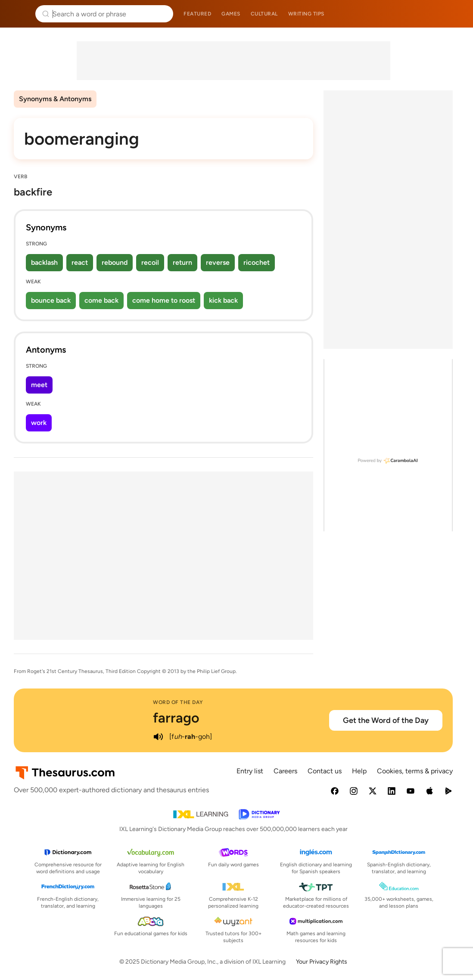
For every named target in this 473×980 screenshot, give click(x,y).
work (39, 423)
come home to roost (164, 300)
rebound (115, 262)
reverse (218, 262)
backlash (44, 262)
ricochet (257, 262)
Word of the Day (178, 702)
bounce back (51, 300)
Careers (285, 771)
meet (39, 385)
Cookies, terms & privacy (415, 771)
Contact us (325, 771)
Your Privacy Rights (322, 962)
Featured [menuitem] (197, 14)
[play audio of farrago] (158, 737)
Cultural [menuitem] (264, 14)
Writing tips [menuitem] (306, 14)
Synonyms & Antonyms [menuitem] (55, 99)
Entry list (250, 771)
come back (101, 300)
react (80, 262)
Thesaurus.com (19, 14)
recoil (150, 262)
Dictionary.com (454, 14)
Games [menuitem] (231, 14)
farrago (176, 718)
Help (359, 771)
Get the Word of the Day (386, 720)
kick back (223, 300)
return (182, 262)
